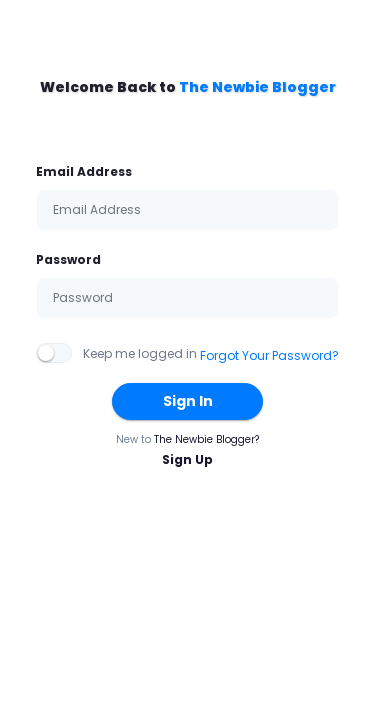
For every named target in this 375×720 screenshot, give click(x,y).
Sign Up (187, 459)
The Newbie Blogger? (206, 439)
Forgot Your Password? (269, 355)
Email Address (84, 171)
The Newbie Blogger (257, 87)
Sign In (188, 401)
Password (68, 259)
